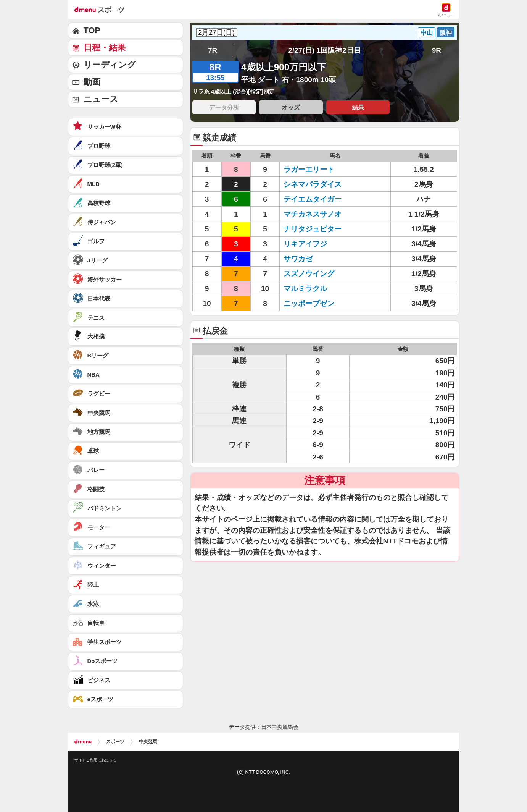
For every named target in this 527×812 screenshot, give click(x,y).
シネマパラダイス (313, 184)
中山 (427, 32)
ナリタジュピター (313, 229)
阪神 (446, 32)
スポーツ (115, 742)
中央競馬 (148, 742)
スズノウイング (309, 274)
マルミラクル (305, 289)
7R (213, 50)
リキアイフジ (305, 244)
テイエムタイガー (313, 199)
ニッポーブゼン (309, 303)
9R (437, 50)
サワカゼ (298, 259)
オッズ (291, 107)
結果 (358, 107)
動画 (92, 82)
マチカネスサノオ (313, 214)
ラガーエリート (309, 169)
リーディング (110, 65)
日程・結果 (105, 48)
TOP (92, 30)
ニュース (101, 99)
